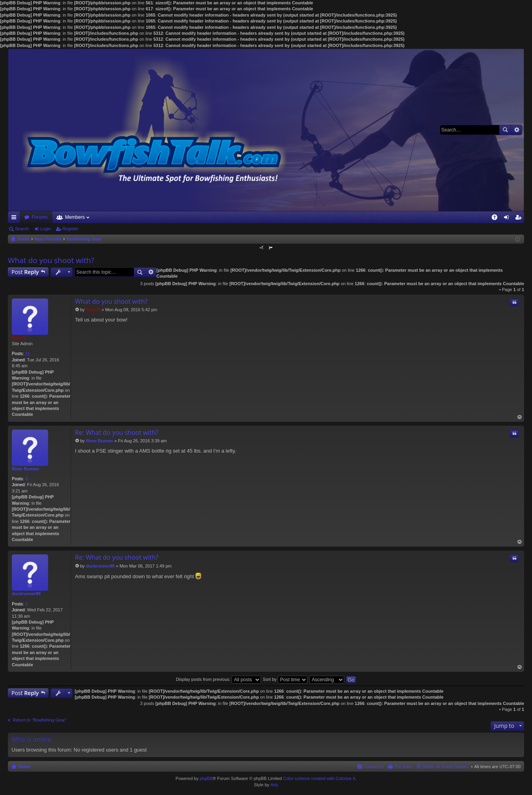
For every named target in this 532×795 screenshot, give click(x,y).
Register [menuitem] (520, 219)
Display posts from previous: (218, 679)
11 (28, 353)
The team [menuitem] (403, 767)
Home (24, 767)
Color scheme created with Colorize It (319, 778)
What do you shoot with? (51, 260)
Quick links (15, 219)
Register (70, 229)
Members (75, 217)
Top (520, 417)
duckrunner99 (26, 594)
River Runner (25, 469)
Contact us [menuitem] (374, 767)
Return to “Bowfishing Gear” (39, 720)
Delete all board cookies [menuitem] (445, 767)
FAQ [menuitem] (497, 219)
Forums (40, 217)
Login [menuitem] (508, 219)
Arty (274, 785)
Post (25, 272)
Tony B (19, 338)
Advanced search (516, 130)
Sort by (285, 679)
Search (505, 130)
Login (46, 229)
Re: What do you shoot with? (117, 432)
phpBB (206, 778)
